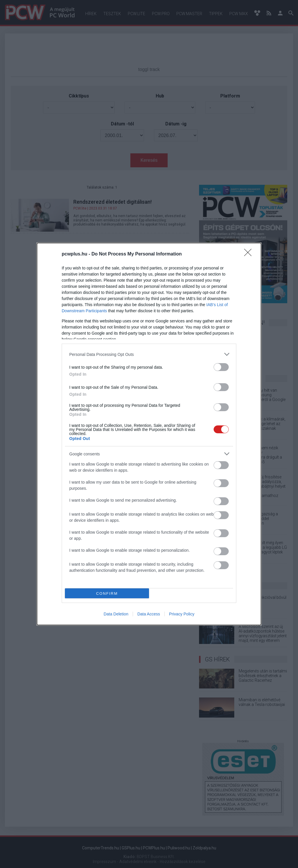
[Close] (250, 254)
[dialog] (149, 434)
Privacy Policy (182, 614)
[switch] (221, 367)
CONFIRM (107, 593)
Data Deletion (116, 614)
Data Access (149, 614)
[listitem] (149, 354)
